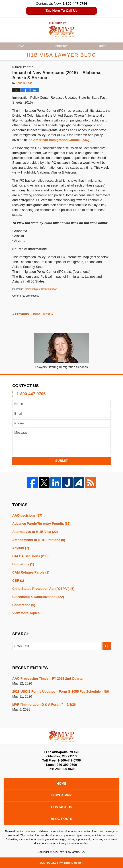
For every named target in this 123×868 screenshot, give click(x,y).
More (102, 46)
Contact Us (62, 807)
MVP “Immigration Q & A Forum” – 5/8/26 (44, 705)
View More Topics (26, 613)
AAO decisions (27, 516)
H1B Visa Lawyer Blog (62, 29)
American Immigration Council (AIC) (61, 140)
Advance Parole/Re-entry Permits (41, 524)
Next (48, 314)
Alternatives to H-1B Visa (35, 532)
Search (107, 646)
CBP (18, 581)
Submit (62, 461)
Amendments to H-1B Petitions (39, 540)
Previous (21, 314)
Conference (24, 605)
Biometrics (23, 564)
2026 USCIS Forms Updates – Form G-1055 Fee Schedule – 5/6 (61, 692)
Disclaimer (61, 795)
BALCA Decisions (30, 556)
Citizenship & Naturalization (41, 289)
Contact (61, 46)
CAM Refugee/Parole (31, 572)
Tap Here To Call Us (62, 11)
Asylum (21, 548)
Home (20, 46)
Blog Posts (61, 819)
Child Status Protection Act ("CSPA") (43, 589)
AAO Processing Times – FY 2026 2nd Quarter (48, 679)
